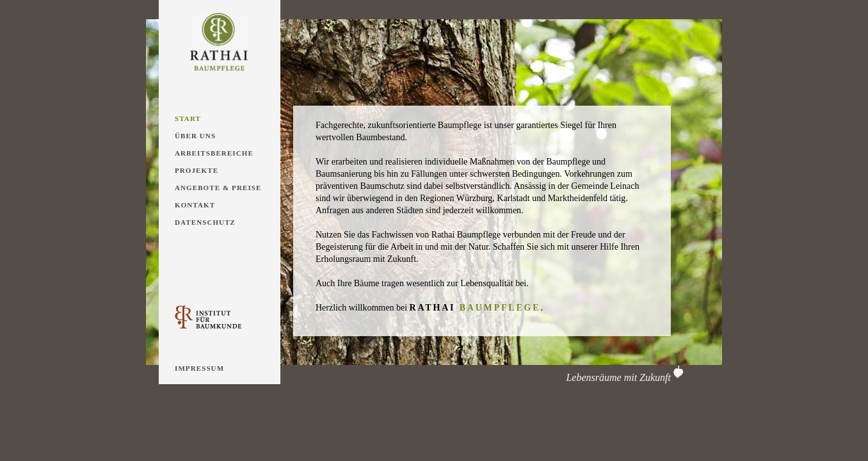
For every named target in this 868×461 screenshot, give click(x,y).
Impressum (199, 368)
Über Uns (195, 136)
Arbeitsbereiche (214, 153)
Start (188, 118)
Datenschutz (205, 222)
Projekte (197, 170)
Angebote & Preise (218, 188)
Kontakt (195, 205)
